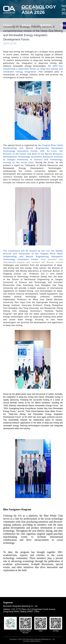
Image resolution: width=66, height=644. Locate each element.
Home (8, 25)
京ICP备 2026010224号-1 (32, 641)
